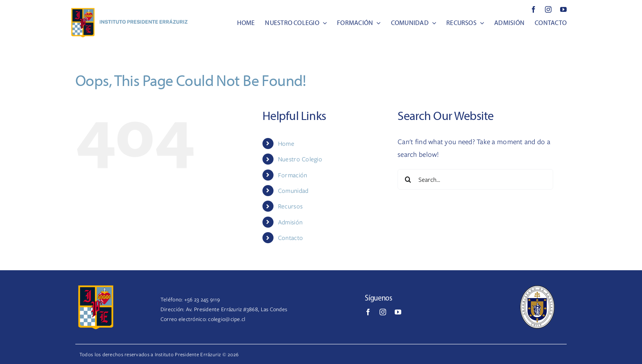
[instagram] (548, 9)
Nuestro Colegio (300, 159)
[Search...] (475, 179)
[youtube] (563, 9)
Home (286, 143)
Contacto (290, 237)
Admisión (290, 222)
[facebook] (533, 9)
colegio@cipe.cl (227, 319)
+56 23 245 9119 (202, 299)
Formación (293, 175)
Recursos (290, 206)
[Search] (408, 179)
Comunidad (293, 190)
